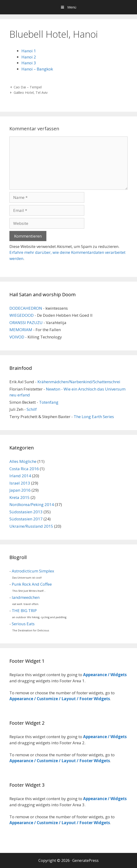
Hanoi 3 (29, 63)
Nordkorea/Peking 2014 (32, 504)
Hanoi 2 (29, 57)
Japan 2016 (20, 490)
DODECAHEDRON (26, 308)
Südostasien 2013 (26, 512)
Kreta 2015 (20, 497)
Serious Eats (23, 624)
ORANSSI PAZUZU (26, 323)
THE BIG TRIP (24, 611)
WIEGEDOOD (22, 315)
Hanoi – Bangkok (37, 69)
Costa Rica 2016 (24, 469)
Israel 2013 (20, 483)
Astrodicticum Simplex (33, 571)
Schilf (32, 409)
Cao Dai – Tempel (28, 87)
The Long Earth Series (94, 417)
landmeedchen (26, 597)
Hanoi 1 (29, 51)
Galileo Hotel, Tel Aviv (31, 93)
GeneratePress (85, 860)
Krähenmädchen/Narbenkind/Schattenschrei (79, 382)
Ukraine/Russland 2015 (31, 526)
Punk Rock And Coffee (32, 584)
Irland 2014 (20, 476)
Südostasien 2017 (26, 519)
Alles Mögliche (23, 461)
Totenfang (49, 402)
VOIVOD (17, 337)
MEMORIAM (21, 330)
